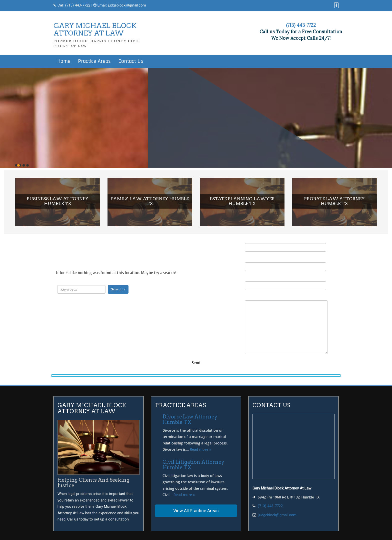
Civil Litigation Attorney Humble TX (193, 465)
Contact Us (131, 61)
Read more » (200, 449)
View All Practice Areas (196, 511)
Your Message (286, 324)
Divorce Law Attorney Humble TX (190, 419)
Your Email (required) (285, 263)
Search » (118, 289)
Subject (285, 283)
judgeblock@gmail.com (127, 5)
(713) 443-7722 (78, 5)
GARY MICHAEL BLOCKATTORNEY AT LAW (95, 29)
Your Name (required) (285, 244)
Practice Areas (94, 61)
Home (64, 61)
